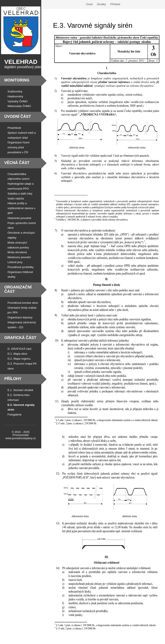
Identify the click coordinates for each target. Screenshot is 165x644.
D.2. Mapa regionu (19, 359)
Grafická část (20, 338)
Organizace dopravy (20, 317)
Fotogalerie (15, 415)
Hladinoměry (15, 96)
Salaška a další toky (20, 194)
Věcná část (17, 163)
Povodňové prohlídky (21, 267)
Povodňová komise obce (23, 303)
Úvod (89, 4)
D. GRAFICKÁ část (19, 349)
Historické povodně (19, 218)
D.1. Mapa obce (17, 354)
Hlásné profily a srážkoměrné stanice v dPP (21, 208)
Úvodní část (18, 117)
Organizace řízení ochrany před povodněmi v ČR (19, 147)
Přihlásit (115, 4)
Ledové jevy (15, 262)
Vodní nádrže (16, 199)
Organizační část (18, 289)
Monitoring (17, 80)
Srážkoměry (15, 91)
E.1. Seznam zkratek (20, 390)
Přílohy (13, 379)
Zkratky (102, 4)
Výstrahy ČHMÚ (18, 101)
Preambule (14, 128)
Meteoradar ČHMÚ (19, 106)
